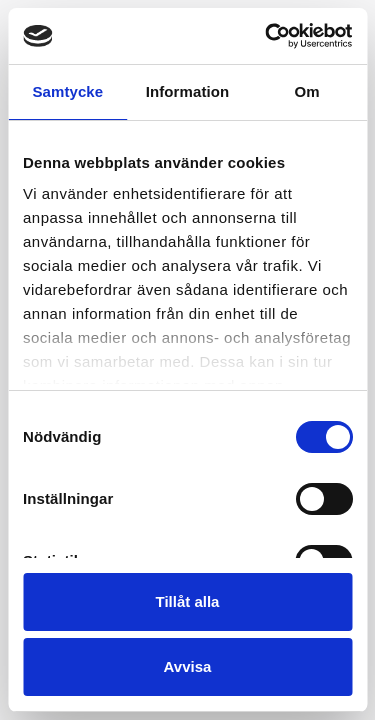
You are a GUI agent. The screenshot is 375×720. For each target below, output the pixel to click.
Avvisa (188, 666)
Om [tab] (307, 91)
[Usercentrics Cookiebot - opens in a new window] (267, 36)
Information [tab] (188, 91)
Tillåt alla (188, 601)
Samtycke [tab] (67, 91)
